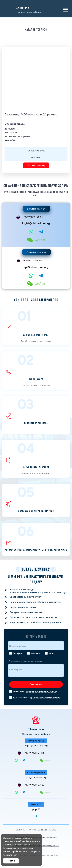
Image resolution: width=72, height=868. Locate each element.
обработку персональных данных (44, 697)
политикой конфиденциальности (42, 691)
